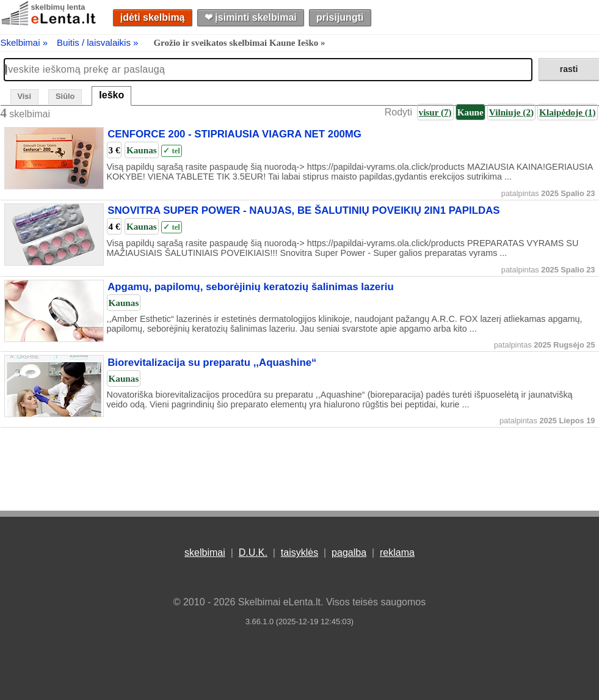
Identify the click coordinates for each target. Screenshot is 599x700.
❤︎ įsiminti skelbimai (251, 17)
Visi (25, 96)
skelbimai (205, 552)
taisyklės (299, 552)
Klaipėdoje (567, 112)
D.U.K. (253, 552)
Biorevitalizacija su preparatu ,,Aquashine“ (212, 363)
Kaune (470, 112)
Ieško (111, 95)
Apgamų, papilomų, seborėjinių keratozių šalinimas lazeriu (251, 287)
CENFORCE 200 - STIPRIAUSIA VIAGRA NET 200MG (234, 135)
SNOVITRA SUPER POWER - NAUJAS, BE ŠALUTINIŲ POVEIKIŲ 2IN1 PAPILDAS (303, 211)
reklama (397, 552)
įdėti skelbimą (153, 17)
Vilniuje (511, 112)
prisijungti (340, 17)
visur (435, 112)
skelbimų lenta (58, 7)
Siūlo (65, 96)
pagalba (349, 552)
